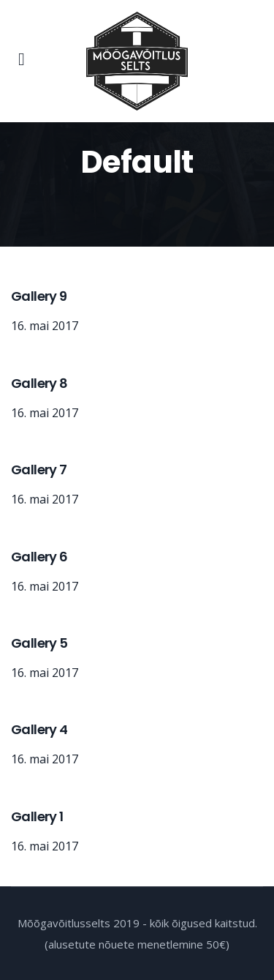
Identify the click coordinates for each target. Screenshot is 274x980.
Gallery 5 (39, 643)
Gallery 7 (39, 470)
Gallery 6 (39, 557)
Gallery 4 (39, 729)
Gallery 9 (39, 296)
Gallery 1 (37, 816)
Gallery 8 (39, 383)
